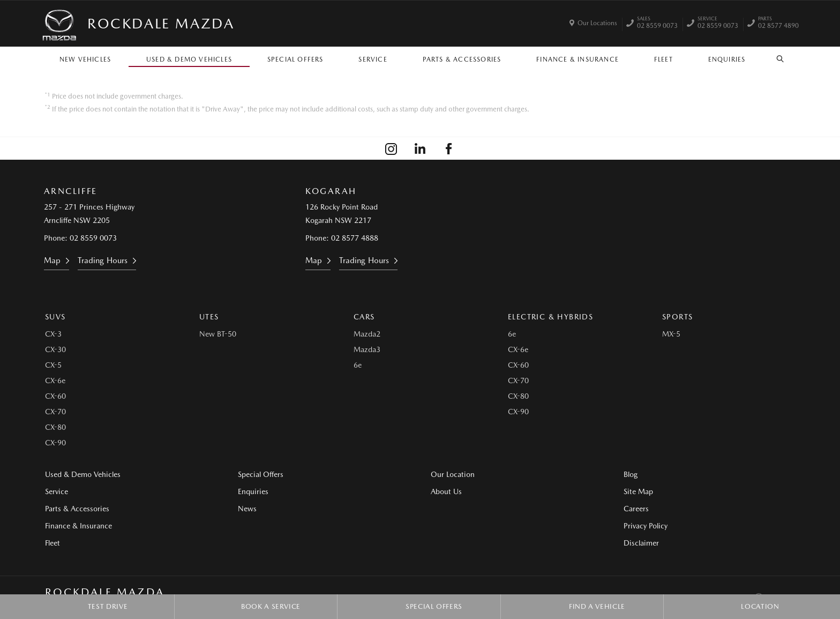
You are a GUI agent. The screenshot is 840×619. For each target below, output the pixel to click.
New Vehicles (85, 59)
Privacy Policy (646, 526)
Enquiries (727, 59)
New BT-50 (218, 334)
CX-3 (53, 334)
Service (373, 59)
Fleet (663, 59)
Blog (631, 474)
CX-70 (55, 412)
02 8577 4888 (355, 238)
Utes (209, 317)
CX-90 (55, 443)
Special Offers (295, 59)
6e (358, 365)
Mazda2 (367, 334)
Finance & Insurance (577, 59)
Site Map (638, 491)
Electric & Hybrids (550, 317)
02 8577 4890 (778, 24)
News (247, 509)
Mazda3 (367, 349)
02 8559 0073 (657, 24)
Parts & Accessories (462, 59)
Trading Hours (103, 260)
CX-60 (55, 396)
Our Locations (597, 23)
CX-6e (55, 381)
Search (774, 59)
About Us (446, 491)
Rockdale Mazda (161, 23)
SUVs (55, 317)
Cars (364, 317)
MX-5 (671, 334)
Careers (636, 509)
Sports (677, 317)
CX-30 (55, 349)
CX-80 (55, 427)
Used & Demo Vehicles (189, 59)
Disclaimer (641, 543)
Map (52, 260)
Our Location (453, 474)
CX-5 (53, 365)
